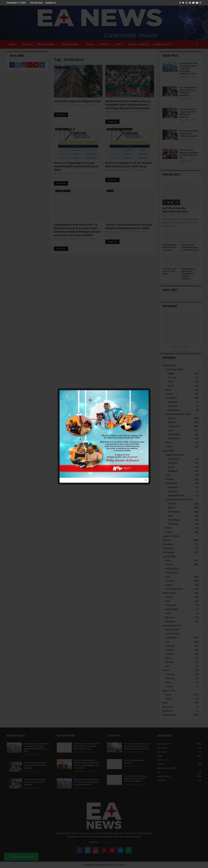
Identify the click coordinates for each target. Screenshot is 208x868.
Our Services (37, 3)
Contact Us (51, 3)
